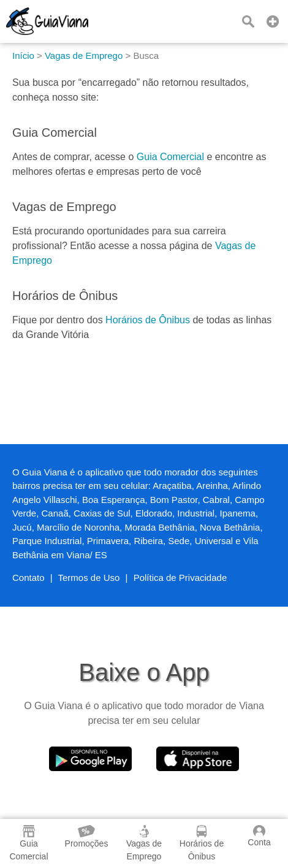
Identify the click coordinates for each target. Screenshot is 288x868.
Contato (28, 578)
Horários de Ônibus (148, 320)
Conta (259, 836)
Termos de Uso (89, 578)
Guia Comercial (170, 157)
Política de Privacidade (180, 578)
